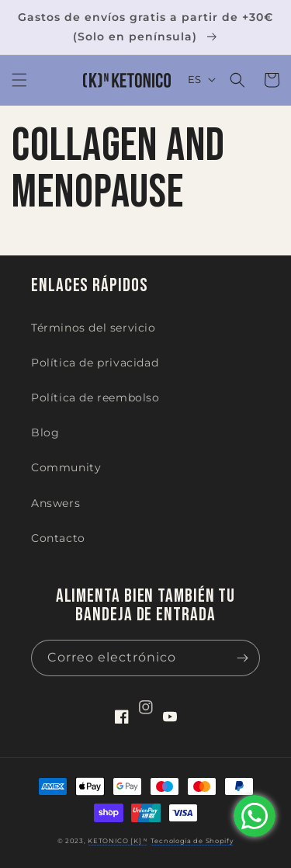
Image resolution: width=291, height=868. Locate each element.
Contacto (58, 538)
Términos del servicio (94, 328)
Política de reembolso (95, 398)
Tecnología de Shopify (192, 841)
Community (66, 467)
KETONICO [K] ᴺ (118, 841)
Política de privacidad (95, 363)
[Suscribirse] (242, 658)
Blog (45, 432)
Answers (55, 503)
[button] (19, 80)
